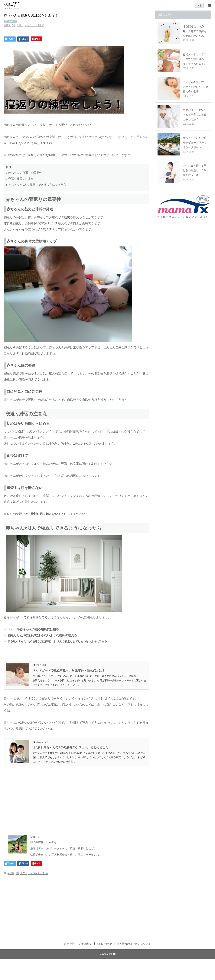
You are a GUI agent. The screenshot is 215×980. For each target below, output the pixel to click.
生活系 (7, 25)
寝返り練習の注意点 (20, 179)
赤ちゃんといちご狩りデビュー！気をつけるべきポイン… (195, 142)
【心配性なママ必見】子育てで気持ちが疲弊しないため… (195, 31)
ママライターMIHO (34, 25)
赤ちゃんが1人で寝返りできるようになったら (36, 185)
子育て (20, 25)
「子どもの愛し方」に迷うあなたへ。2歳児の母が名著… (195, 87)
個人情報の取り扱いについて (134, 944)
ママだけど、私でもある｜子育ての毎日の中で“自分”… (195, 115)
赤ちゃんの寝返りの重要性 (24, 173)
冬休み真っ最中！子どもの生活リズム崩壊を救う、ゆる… (195, 170)
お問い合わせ (104, 944)
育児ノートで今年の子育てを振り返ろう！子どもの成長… (195, 59)
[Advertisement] (76, 794)
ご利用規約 (86, 944)
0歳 (14, 25)
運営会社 (69, 944)
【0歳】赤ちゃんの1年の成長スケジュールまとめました (70, 747)
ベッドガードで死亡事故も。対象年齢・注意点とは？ (69, 670)
